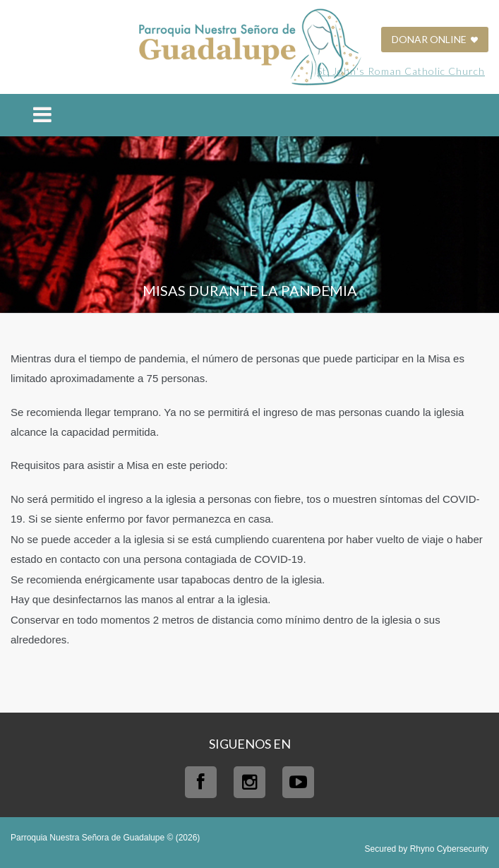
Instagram (249, 782)
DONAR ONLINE (435, 39)
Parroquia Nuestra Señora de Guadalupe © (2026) (105, 838)
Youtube (298, 782)
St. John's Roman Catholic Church (401, 71)
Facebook (201, 782)
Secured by (427, 849)
